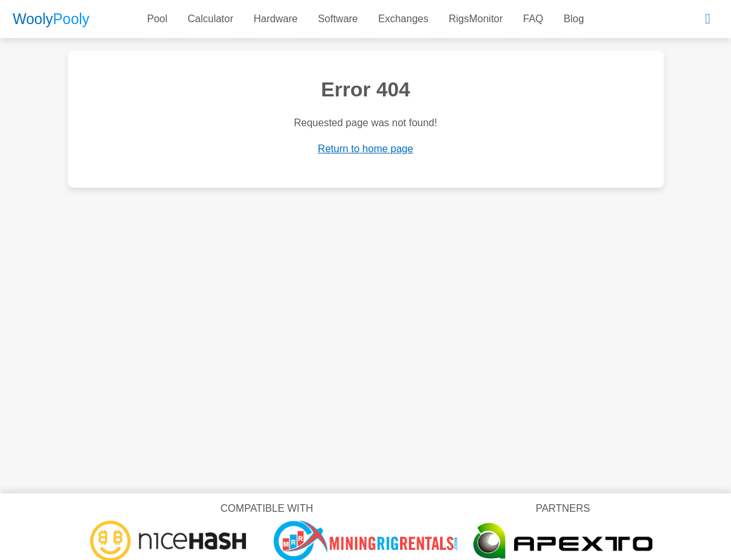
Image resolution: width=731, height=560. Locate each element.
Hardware (275, 19)
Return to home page (365, 149)
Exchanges (404, 19)
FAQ (533, 19)
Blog (574, 19)
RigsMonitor (476, 19)
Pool (157, 19)
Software (338, 19)
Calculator (210, 19)
